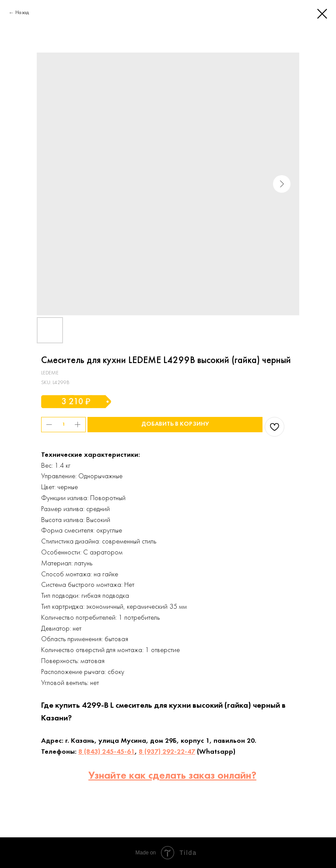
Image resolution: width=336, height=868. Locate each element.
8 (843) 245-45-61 (107, 752)
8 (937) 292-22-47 (167, 752)
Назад (22, 13)
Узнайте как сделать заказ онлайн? (172, 776)
